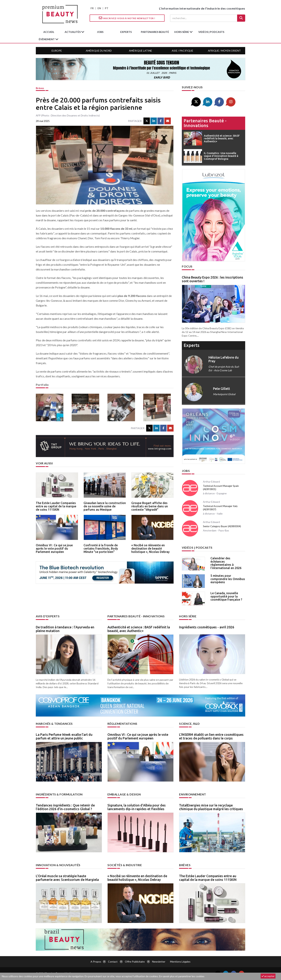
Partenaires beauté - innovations (205, 123)
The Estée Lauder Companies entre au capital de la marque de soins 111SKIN (56, 506)
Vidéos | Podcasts (211, 32)
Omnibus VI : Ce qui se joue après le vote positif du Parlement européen (54, 548)
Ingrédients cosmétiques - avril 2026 (207, 627)
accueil (49, 32)
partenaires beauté (155, 32)
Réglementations (122, 724)
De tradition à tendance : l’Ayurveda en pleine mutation (65, 629)
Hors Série (188, 616)
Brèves (40, 88)
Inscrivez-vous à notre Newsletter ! (127, 18)
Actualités (73, 32)
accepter (268, 976)
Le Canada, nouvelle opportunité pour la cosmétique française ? (226, 596)
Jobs (186, 471)
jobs (100, 32)
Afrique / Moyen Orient (224, 51)
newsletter (159, 962)
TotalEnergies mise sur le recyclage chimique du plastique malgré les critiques (211, 807)
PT (107, 8)
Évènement (47, 39)
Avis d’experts (48, 616)
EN (99, 8)
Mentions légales (180, 962)
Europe (57, 51)
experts (126, 32)
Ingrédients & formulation (59, 794)
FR (92, 8)
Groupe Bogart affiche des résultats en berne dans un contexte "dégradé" (150, 506)
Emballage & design (124, 794)
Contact (113, 962)
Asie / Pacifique (182, 51)
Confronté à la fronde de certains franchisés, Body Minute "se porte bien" (101, 548)
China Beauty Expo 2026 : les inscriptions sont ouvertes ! (212, 279)
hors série (182, 32)
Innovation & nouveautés (58, 865)
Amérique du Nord (99, 51)
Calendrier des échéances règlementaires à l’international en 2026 (226, 563)
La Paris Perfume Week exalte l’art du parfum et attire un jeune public (64, 736)
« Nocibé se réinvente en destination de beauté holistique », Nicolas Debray (150, 548)
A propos (96, 962)
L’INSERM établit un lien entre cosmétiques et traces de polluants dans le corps (211, 736)
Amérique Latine (140, 51)
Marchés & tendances (54, 724)
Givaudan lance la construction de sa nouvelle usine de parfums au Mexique (105, 506)
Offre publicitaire (135, 962)
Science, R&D (189, 724)
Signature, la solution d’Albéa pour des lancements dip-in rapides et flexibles (137, 807)
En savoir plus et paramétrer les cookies (182, 976)
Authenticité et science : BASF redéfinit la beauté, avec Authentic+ (139, 629)
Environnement (193, 794)
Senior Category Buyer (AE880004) (222, 526)
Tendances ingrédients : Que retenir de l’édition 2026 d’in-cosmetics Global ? (65, 807)
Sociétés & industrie (125, 865)
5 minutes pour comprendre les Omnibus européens (228, 579)
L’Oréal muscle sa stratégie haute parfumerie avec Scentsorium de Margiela (67, 878)
